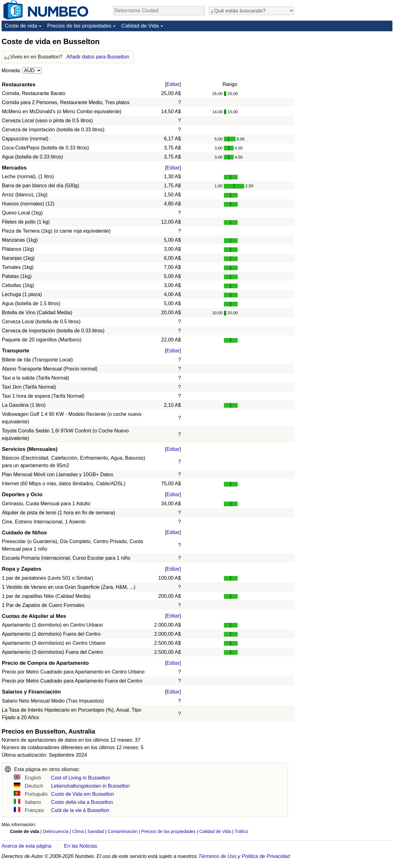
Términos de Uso (217, 856)
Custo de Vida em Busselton (83, 794)
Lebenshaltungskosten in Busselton (90, 786)
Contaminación (123, 831)
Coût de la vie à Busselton (80, 810)
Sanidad (96, 831)
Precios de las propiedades (79, 26)
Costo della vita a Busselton (82, 802)
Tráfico (241, 831)
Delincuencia (56, 831)
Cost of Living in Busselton (81, 778)
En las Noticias (81, 846)
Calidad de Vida (140, 26)
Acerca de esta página (26, 846)
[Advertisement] (346, 76)
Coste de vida (21, 26)
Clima (78, 831)
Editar (173, 84)
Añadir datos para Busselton (98, 57)
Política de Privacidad (266, 856)
